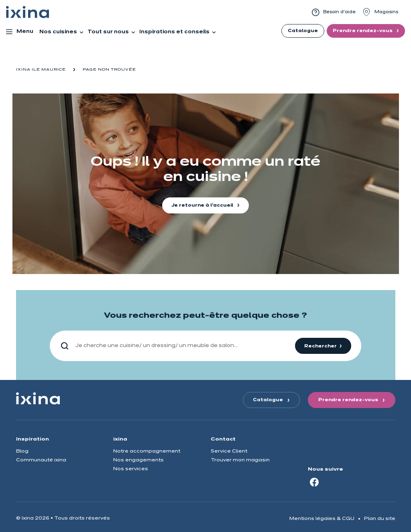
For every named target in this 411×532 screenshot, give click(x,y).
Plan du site (380, 519)
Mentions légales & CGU (322, 519)
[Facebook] (314, 482)
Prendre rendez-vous (363, 31)
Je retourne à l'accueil (203, 205)
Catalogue (303, 31)
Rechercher (320, 346)
